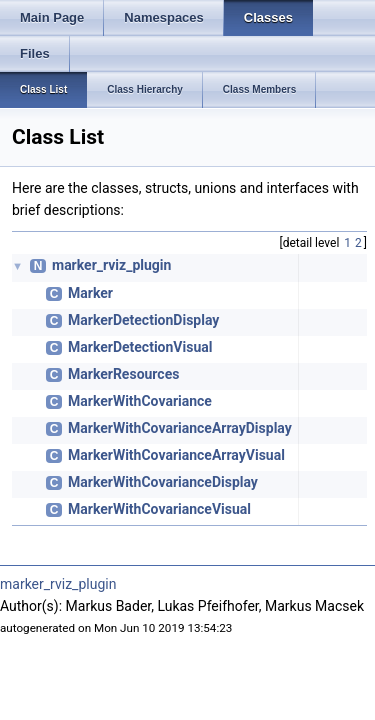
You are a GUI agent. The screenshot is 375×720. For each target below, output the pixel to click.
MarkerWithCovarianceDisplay (163, 482)
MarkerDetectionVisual (140, 347)
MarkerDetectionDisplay (143, 320)
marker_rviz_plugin (111, 265)
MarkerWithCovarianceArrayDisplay (180, 428)
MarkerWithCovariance (140, 401)
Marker (90, 293)
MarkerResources (123, 374)
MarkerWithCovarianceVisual (159, 509)
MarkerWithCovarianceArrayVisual (176, 455)
